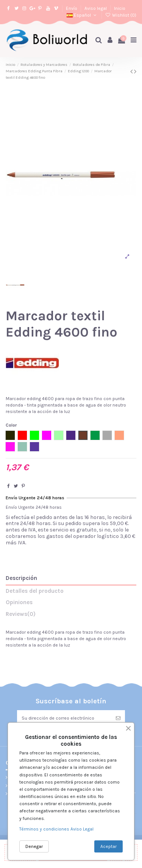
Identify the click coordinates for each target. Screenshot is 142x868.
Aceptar (108, 846)
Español (82, 15)
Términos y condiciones (45, 829)
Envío (72, 8)
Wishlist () (121, 15)
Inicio (120, 8)
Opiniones (19, 602)
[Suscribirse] (118, 718)
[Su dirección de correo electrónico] (64, 718)
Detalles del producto (35, 591)
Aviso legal (96, 8)
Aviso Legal (82, 829)
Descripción (21, 578)
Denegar (34, 846)
